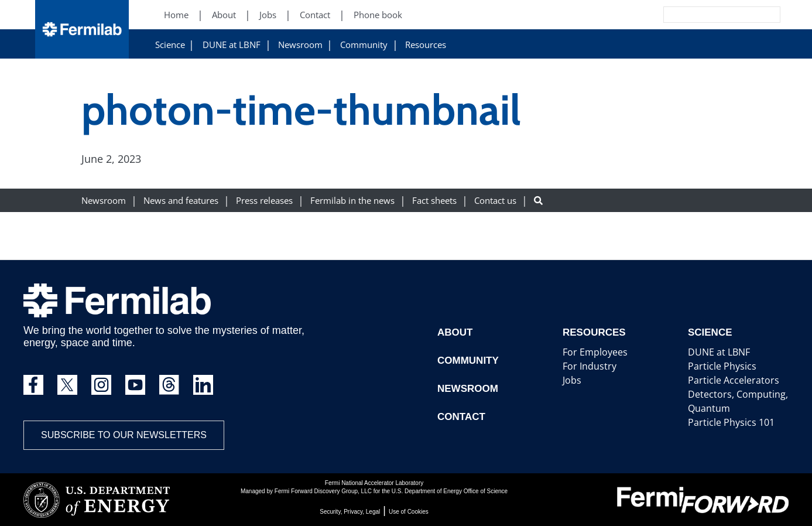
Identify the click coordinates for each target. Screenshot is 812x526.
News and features (181, 201)
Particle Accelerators (728, 380)
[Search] (695, 15)
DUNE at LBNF (232, 45)
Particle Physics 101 (726, 423)
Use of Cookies (409, 512)
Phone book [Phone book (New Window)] (378, 15)
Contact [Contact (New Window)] (315, 15)
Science (170, 45)
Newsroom (300, 45)
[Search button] (538, 201)
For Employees (591, 352)
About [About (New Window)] (224, 15)
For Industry (586, 366)
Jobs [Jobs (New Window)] (268, 15)
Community (364, 45)
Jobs (571, 380)
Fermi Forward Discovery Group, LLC (323, 491)
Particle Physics (718, 366)
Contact (460, 417)
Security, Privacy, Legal (350, 512)
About (454, 332)
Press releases (264, 201)
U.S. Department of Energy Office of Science (450, 491)
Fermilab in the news (352, 201)
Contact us (495, 201)
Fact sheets (434, 201)
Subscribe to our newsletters (124, 435)
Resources (426, 45)
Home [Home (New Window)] (176, 15)
